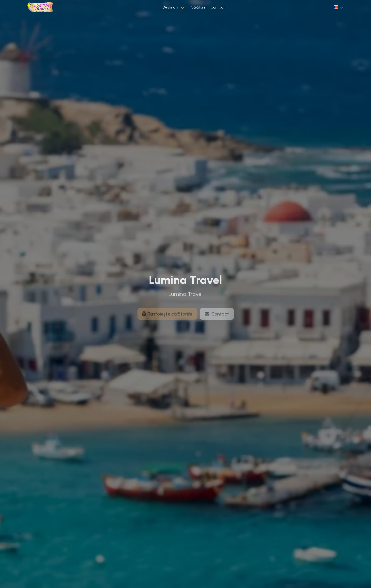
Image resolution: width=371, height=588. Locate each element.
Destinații (170, 7)
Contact (218, 7)
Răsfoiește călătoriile (167, 318)
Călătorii (198, 7)
